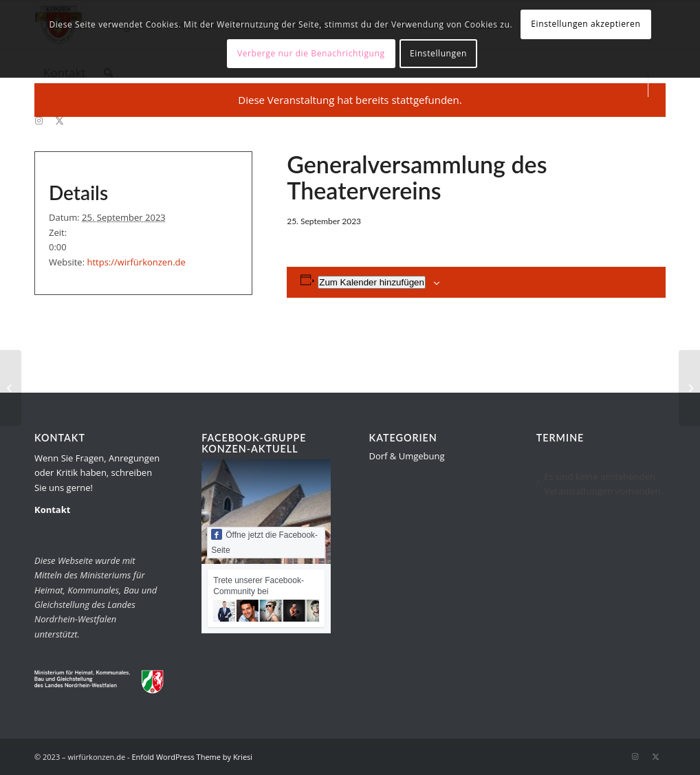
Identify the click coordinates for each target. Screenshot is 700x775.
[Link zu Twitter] (59, 120)
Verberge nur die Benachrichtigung (311, 53)
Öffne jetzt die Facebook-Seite (264, 542)
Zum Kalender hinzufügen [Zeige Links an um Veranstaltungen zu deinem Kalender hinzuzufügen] (372, 282)
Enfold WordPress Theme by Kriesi (192, 757)
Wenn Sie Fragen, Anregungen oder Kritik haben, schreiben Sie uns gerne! (97, 473)
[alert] (601, 484)
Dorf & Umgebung (407, 456)
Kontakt (52, 510)
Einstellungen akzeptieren (586, 24)
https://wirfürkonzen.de (136, 262)
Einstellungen (438, 53)
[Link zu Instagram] (39, 120)
